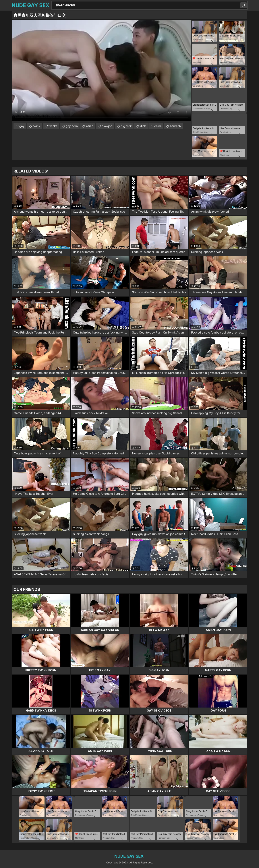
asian (90, 126)
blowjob (107, 126)
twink (36, 126)
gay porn (72, 126)
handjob (175, 126)
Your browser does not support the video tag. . (101, 71)
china (158, 126)
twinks (53, 126)
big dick (126, 126)
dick (143, 126)
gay (22, 126)
